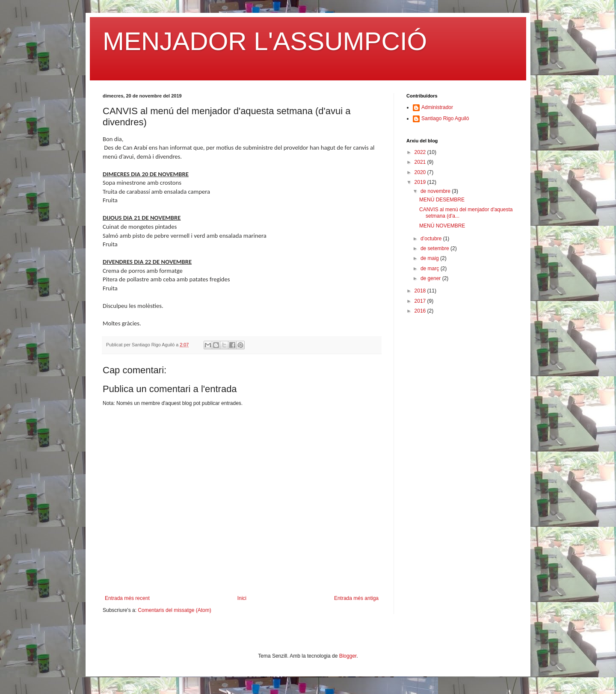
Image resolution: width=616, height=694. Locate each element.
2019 (421, 182)
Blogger (348, 656)
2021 (421, 162)
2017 (421, 301)
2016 (421, 311)
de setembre (435, 248)
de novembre (436, 191)
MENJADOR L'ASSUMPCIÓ (265, 41)
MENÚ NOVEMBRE (442, 226)
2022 (421, 152)
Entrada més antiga (356, 598)
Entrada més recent (127, 598)
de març (431, 269)
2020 (421, 172)
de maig (430, 258)
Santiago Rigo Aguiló (445, 118)
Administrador (437, 107)
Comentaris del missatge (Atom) (174, 610)
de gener (431, 278)
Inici (242, 598)
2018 (421, 291)
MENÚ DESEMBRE (442, 200)
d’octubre (432, 239)
